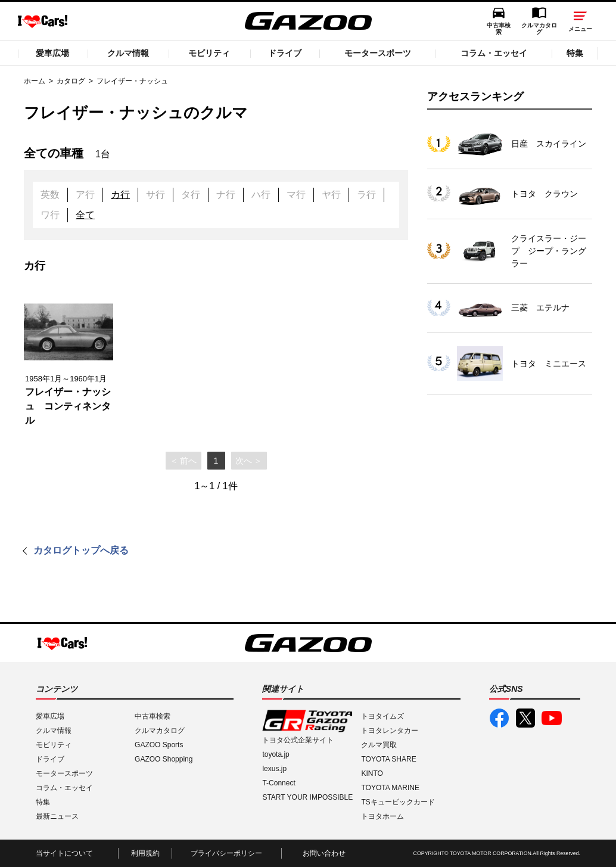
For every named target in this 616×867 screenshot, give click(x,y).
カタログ (71, 81)
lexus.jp (274, 769)
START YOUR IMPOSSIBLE (307, 797)
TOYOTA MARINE (390, 788)
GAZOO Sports (159, 745)
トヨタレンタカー (390, 731)
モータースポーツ (378, 53)
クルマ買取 (379, 745)
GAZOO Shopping (164, 759)
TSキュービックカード (398, 802)
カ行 (120, 195)
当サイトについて (64, 853)
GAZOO (308, 21)
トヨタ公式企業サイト (298, 740)
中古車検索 (499, 29)
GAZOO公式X (525, 718)
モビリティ (209, 53)
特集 (575, 53)
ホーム (35, 81)
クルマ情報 (128, 53)
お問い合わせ (324, 853)
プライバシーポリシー (226, 853)
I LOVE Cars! (43, 21)
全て (85, 215)
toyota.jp (276, 754)
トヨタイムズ (382, 716)
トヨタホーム (382, 816)
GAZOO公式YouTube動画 (552, 718)
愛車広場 (52, 53)
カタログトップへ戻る (81, 550)
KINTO (372, 773)
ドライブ (285, 53)
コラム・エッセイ (494, 53)
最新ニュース (57, 816)
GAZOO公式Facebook (499, 718)
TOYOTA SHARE (388, 759)
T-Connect (279, 783)
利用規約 (145, 853)
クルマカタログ (539, 29)
